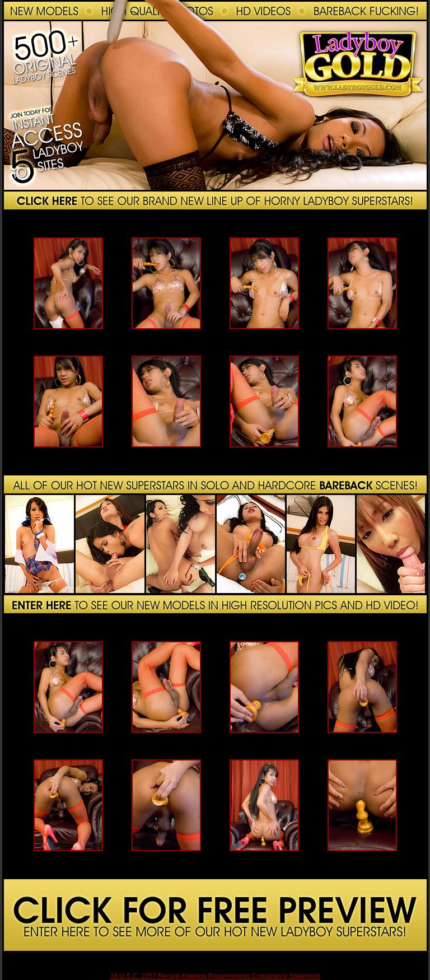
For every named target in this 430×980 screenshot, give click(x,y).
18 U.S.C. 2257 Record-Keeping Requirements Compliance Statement (215, 976)
